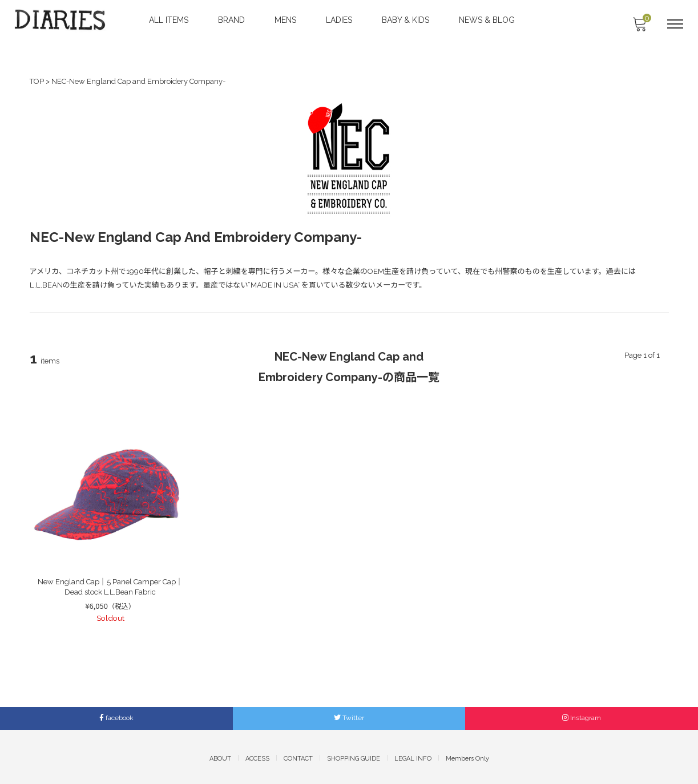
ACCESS (257, 755)
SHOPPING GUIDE (354, 755)
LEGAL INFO (413, 755)
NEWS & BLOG (488, 20)
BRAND (233, 20)
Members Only (467, 755)
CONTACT (298, 755)
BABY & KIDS (407, 20)
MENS (287, 20)
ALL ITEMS (170, 20)
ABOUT (220, 755)
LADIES (340, 20)
